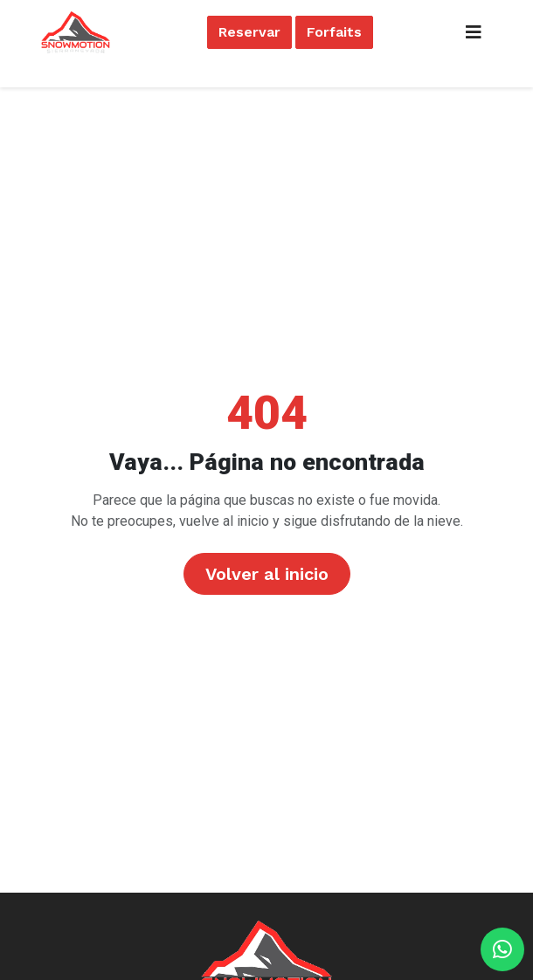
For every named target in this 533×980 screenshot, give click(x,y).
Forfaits (334, 32)
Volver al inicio (267, 574)
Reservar (249, 32)
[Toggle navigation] (474, 32)
